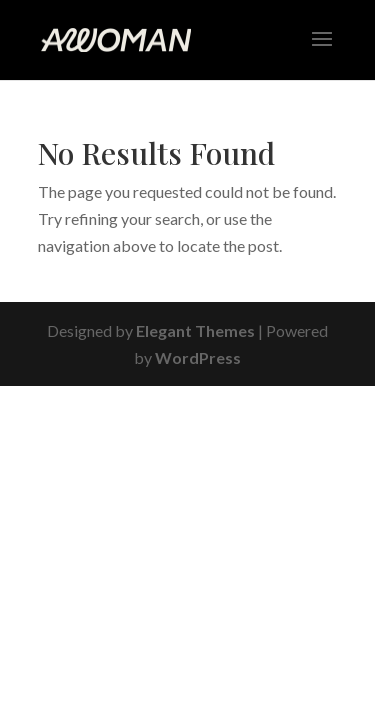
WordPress (198, 357)
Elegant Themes (195, 330)
